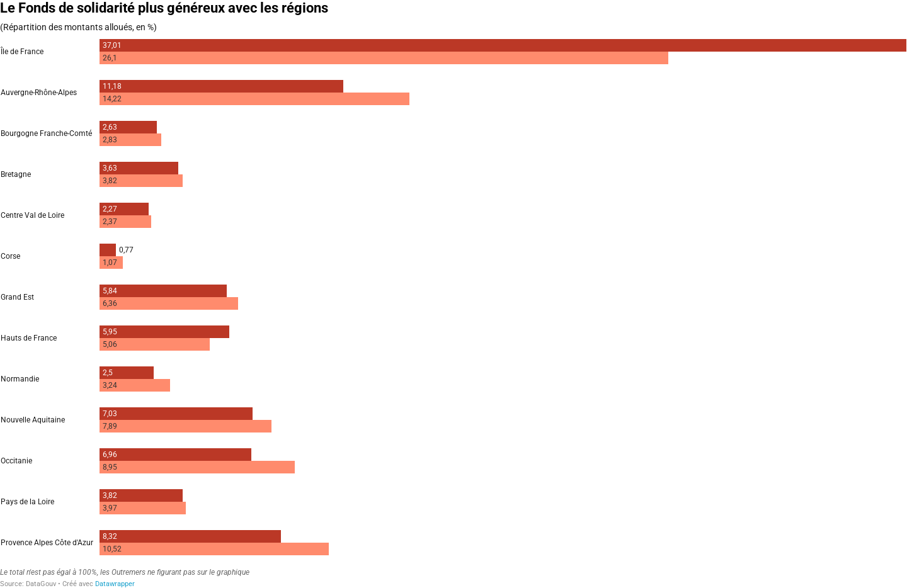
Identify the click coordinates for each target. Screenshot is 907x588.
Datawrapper (115, 584)
